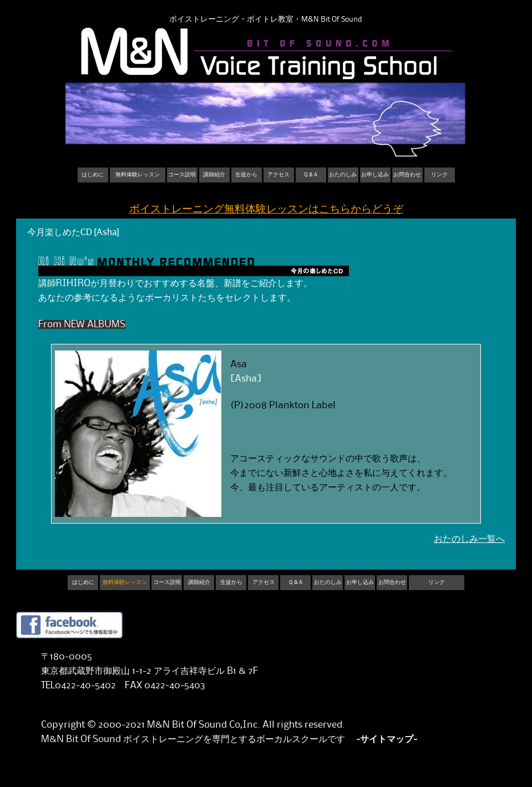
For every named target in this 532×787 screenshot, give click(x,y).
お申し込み (375, 175)
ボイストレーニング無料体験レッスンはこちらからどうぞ (266, 209)
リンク (439, 175)
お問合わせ (407, 175)
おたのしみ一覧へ (469, 539)
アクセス (278, 175)
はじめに (93, 175)
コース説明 (182, 175)
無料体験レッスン (138, 175)
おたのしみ (343, 175)
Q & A (311, 175)
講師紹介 (214, 175)
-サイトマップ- (387, 739)
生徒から (246, 175)
